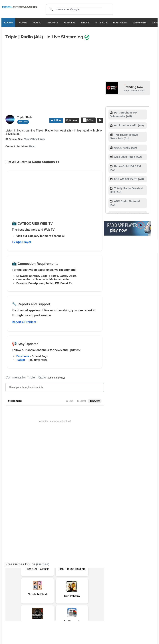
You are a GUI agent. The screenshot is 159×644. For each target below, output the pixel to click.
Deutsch (86, 602)
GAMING (68, 22)
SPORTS (51, 22)
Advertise (17, 591)
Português (114, 602)
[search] (79, 9)
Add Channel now (78, 561)
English (35, 602)
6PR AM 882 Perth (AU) (129, 179)
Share (88, 120)
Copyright (80, 587)
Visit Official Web (35, 139)
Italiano (48, 602)
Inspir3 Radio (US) (134, 91)
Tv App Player (21, 242)
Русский (99, 602)
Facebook (23, 356)
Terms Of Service (16, 587)
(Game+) (43, 445)
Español (73, 602)
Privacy (92, 587)
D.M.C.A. (67, 587)
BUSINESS (118, 22)
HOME (21, 22)
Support (46, 587)
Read (32, 146)
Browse (73, 120)
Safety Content (33, 591)
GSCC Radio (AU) (125, 148)
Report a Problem (24, 322)
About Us (34, 587)
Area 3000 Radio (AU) (128, 157)
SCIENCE (100, 22)
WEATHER (138, 22)
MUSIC (35, 22)
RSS (4, 587)
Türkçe (127, 602)
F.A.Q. (56, 587)
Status (48, 591)
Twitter (21, 360)
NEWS (84, 22)
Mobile (6, 591)
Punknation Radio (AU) (129, 125)
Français (60, 602)
